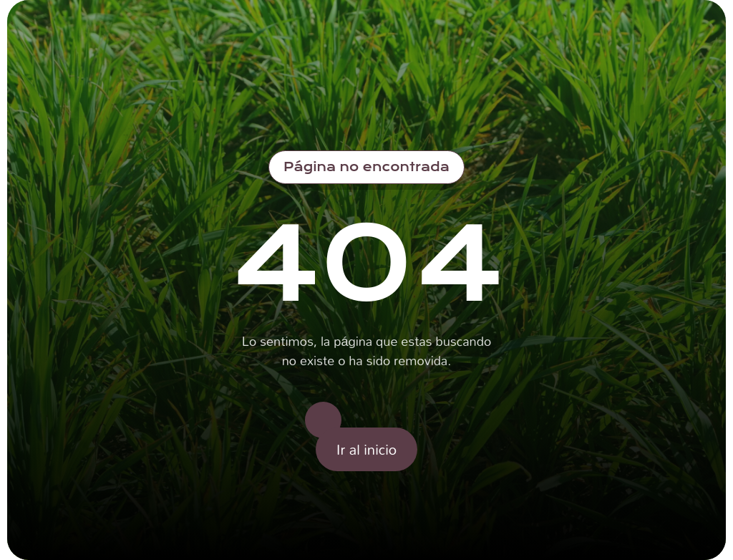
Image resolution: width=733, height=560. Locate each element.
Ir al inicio (366, 449)
